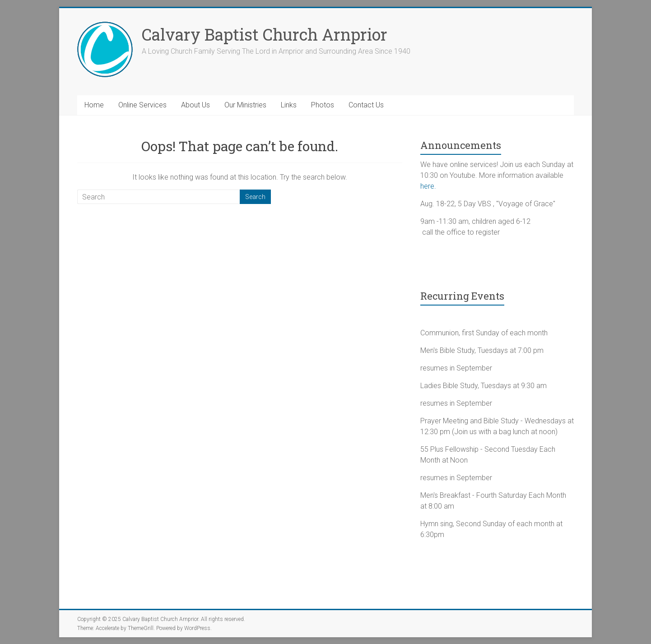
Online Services (142, 105)
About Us (195, 105)
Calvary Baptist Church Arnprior (265, 34)
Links (289, 105)
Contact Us (366, 105)
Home (94, 105)
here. (428, 186)
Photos (323, 105)
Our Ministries (245, 105)
